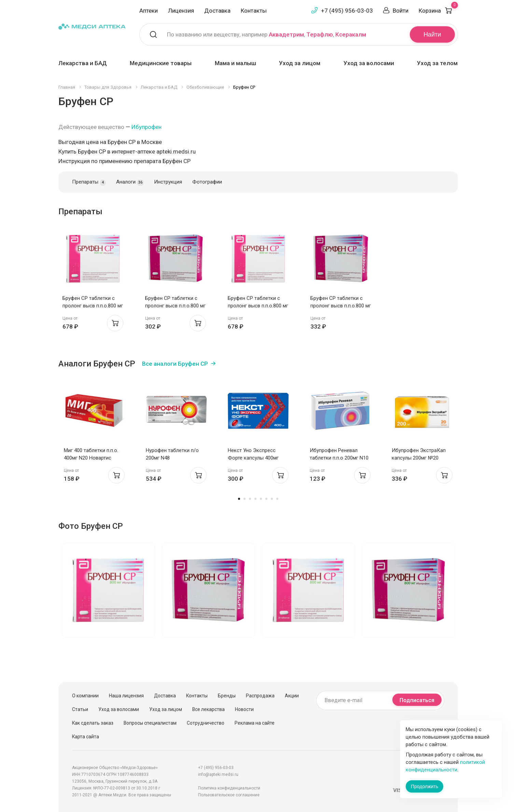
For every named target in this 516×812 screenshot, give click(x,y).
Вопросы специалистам (150, 723)
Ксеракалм (351, 34)
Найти (432, 34)
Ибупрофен (147, 127)
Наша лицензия (126, 696)
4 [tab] (255, 499)
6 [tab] (266, 499)
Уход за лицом (300, 63)
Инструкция (168, 182)
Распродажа (260, 696)
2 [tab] (245, 499)
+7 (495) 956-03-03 (347, 11)
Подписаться (417, 700)
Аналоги (130, 182)
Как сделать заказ (93, 723)
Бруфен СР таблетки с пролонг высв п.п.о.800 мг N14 (175, 306)
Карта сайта (86, 737)
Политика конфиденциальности (229, 788)
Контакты (254, 11)
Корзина (438, 11)
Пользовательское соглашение (229, 795)
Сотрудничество (206, 723)
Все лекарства (208, 709)
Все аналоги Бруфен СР (175, 364)
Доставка (217, 11)
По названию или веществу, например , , (267, 34)
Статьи (80, 709)
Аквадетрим (286, 34)
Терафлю (320, 34)
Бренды (227, 696)
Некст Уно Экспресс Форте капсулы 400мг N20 (253, 458)
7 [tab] (272, 499)
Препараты (89, 182)
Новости (244, 709)
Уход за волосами (369, 63)
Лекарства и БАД (83, 63)
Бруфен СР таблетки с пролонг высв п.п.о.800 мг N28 (93, 306)
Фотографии (207, 182)
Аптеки (149, 11)
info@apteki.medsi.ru (218, 774)
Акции (292, 696)
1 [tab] (239, 499)
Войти (401, 11)
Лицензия (181, 11)
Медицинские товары (161, 63)
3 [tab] (250, 499)
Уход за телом (437, 63)
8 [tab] (277, 499)
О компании (85, 696)
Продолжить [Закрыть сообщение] (424, 786)
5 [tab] (261, 499)
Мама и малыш (235, 63)
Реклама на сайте (255, 723)
